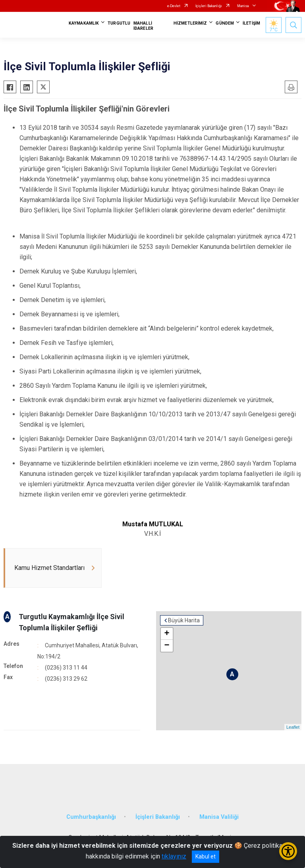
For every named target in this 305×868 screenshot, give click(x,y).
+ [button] (167, 634)
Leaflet (293, 727)
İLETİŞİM (251, 23)
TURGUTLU (119, 23)
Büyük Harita (184, 620)
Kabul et (206, 856)
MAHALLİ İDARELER (143, 26)
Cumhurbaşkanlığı (91, 817)
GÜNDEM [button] (225, 23)
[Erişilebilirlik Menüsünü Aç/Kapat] (288, 851)
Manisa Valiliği (219, 817)
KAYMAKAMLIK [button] (84, 23)
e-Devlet (174, 6)
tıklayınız (174, 856)
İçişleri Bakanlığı (209, 6)
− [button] (167, 646)
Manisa (243, 6)
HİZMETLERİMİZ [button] (190, 23)
